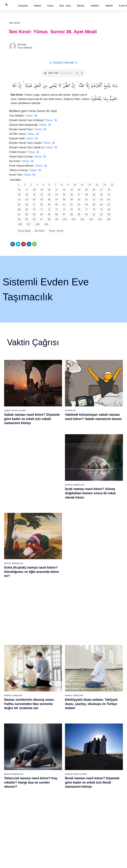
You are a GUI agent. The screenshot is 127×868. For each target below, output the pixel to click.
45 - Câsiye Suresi (91, 677)
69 (27, 209)
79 (101, 209)
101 (74, 219)
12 (90, 185)
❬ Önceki (56, 63)
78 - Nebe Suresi (55, 752)
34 (57, 195)
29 (19, 195)
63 (79, 205)
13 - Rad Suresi (19, 708)
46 (49, 200)
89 (79, 214)
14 (105, 185)
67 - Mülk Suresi (19, 793)
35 (64, 195)
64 (86, 205)
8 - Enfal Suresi (19, 682)
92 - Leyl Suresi (55, 824)
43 (27, 200)
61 (64, 205)
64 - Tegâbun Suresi (21, 778)
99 (57, 219)
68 (19, 209)
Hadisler (95, 6)
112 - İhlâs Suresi (91, 829)
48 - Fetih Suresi (91, 692)
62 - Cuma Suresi (20, 768)
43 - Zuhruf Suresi (91, 667)
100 (65, 219)
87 (64, 214)
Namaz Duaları (73, 552)
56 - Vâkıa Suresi (91, 734)
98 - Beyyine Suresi (92, 757)
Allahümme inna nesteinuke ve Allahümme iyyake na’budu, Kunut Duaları (91, 560)
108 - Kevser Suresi (92, 809)
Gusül (50, 6)
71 (42, 209)
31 (34, 195)
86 (57, 214)
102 (82, 219)
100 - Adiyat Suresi (92, 768)
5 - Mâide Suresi (20, 667)
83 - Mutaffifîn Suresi (57, 778)
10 (75, 185)
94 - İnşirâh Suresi (56, 834)
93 (109, 214)
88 (72, 214)
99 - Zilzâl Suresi (91, 762)
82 (27, 214)
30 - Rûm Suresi (55, 698)
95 (27, 219)
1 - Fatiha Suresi (20, 646)
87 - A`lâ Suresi (55, 798)
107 (29, 224)
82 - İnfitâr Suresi (55, 773)
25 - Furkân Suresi (56, 672)
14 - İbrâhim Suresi (21, 713)
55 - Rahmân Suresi (92, 729)
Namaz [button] (81, 6)
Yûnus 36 (31, 116)
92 (101, 214)
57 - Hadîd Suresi (91, 739)
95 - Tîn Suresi (54, 840)
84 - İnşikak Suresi (56, 783)
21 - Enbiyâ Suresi (56, 651)
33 (49, 195)
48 (64, 200)
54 (109, 200)
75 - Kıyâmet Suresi (21, 834)
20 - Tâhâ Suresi (55, 646)
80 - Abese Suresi (56, 762)
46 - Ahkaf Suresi (91, 682)
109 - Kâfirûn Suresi (92, 814)
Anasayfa (23, 6)
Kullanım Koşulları (64, 863)
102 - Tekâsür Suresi (92, 778)
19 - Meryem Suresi (21, 739)
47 (57, 200)
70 (34, 209)
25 (86, 190)
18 (34, 190)
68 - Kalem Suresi (20, 798)
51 (86, 200)
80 (109, 209)
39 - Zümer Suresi (91, 646)
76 (79, 209)
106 (20, 224)
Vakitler (109, 6)
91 (94, 214)
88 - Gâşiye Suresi (56, 804)
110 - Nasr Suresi (91, 819)
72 (49, 209)
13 (97, 185)
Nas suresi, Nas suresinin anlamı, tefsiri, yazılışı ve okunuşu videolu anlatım (30, 560)
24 (79, 190)
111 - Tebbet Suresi (92, 824)
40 (101, 195)
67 (109, 205)
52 (94, 200)
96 (34, 219)
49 (72, 200)
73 (57, 209)
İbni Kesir (15, 23)
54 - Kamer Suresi (91, 723)
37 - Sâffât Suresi (55, 734)
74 (64, 209)
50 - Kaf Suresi (90, 703)
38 (86, 195)
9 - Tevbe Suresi (19, 687)
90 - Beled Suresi (55, 814)
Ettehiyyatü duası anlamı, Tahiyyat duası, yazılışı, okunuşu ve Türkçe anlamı (91, 489)
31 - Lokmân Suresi (56, 703)
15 (112, 185)
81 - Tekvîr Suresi (55, 768)
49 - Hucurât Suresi (92, 698)
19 (42, 190)
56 (27, 205)
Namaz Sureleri (13, 481)
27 (101, 190)
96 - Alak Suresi (90, 747)
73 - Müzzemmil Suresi (22, 824)
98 (49, 219)
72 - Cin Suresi (19, 819)
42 (19, 200)
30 (27, 195)
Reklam (79, 863)
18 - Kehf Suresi (19, 734)
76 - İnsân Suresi (20, 840)
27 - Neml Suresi (55, 682)
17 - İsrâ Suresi (19, 729)
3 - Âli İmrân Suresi (21, 656)
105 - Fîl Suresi (90, 793)
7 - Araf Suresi (18, 677)
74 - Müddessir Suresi (22, 829)
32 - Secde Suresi (56, 708)
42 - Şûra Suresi (90, 662)
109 (46, 224)
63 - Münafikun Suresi (22, 773)
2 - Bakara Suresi (20, 651)
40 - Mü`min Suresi (92, 651)
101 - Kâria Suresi (91, 773)
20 (49, 190)
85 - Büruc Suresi (55, 788)
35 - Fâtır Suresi (55, 723)
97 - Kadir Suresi (91, 752)
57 (34, 205)
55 (19, 205)
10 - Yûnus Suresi (20, 692)
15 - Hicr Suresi (19, 718)
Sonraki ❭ (71, 63)
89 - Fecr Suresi (55, 809)
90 (86, 214)
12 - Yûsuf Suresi (20, 703)
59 (49, 205)
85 (49, 214)
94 (19, 219)
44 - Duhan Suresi (91, 672)
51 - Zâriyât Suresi (91, 708)
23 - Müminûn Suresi (57, 662)
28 (109, 190)
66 (101, 205)
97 (42, 219)
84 (42, 214)
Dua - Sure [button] (65, 6)
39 (94, 195)
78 (94, 209)
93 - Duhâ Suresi (55, 829)
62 (72, 205)
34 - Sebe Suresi (55, 718)
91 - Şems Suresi (55, 819)
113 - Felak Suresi (91, 834)
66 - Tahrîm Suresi (20, 788)
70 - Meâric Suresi (20, 809)
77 (86, 209)
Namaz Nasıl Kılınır (15, 410)
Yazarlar (70, 410)
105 (109, 219)
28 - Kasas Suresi (55, 687)
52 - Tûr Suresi (90, 713)
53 (101, 200)
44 (34, 200)
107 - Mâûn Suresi (91, 804)
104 (100, 219)
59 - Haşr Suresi (19, 752)
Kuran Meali (15, 180)
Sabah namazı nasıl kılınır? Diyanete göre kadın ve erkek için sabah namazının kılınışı (32, 419)
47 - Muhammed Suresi (94, 687)
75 (72, 209)
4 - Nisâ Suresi (19, 662)
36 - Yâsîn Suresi (55, 729)
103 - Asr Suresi (90, 783)
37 (79, 195)
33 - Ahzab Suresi (55, 713)
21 (57, 190)
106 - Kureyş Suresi (92, 798)
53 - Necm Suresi (91, 718)
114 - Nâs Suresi (91, 840)
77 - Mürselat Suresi (56, 747)
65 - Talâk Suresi (20, 783)
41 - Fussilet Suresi (92, 656)
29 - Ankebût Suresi (56, 692)
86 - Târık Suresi (55, 793)
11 (82, 185)
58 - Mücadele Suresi (22, 747)
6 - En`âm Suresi (20, 672)
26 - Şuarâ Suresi (55, 677)
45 (42, 200)
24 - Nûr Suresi (54, 667)
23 (72, 190)
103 (91, 219)
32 (42, 195)
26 (94, 190)
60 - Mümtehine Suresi (22, 757)
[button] (23, 6)
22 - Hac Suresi (54, 656)
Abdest (37, 6)
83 (34, 214)
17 (27, 190)
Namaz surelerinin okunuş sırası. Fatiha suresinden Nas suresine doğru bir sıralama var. (29, 489)
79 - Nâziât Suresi (56, 757)
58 (42, 205)
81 (19, 214)
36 (72, 195)
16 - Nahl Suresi (19, 723)
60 (57, 205)
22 (64, 190)
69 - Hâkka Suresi (20, 804)
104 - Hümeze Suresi (93, 788)
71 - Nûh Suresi (19, 814)
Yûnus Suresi (56, 231)
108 (37, 224)
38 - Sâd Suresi (55, 739)
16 (19, 190)
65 (94, 205)
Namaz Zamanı (116, 863)
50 (79, 200)
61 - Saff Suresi (19, 762)
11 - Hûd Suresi (19, 698)
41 (109, 195)
